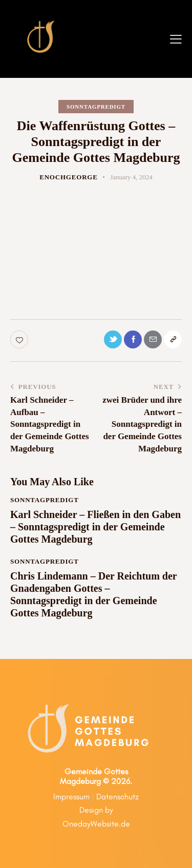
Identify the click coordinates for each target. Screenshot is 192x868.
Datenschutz (118, 797)
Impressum (71, 797)
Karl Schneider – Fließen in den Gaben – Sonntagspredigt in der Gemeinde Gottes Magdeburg (95, 527)
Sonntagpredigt (96, 107)
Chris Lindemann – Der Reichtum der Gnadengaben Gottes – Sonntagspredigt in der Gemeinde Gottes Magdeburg (93, 594)
